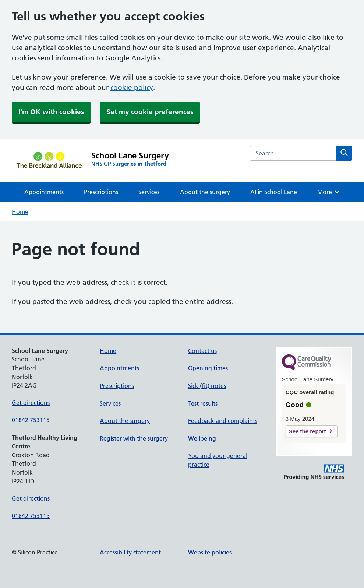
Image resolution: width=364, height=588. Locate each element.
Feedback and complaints (223, 421)
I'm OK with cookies (51, 112)
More (329, 192)
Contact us (202, 351)
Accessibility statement (130, 552)
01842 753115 (31, 420)
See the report (308, 431)
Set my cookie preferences (150, 112)
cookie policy (132, 87)
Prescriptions (101, 192)
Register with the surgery (134, 438)
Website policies (210, 552)
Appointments (44, 192)
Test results (203, 403)
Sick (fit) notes (207, 386)
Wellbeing (202, 438)
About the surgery (205, 192)
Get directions (31, 403)
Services (149, 192)
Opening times (208, 368)
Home (20, 212)
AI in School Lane (274, 192)
